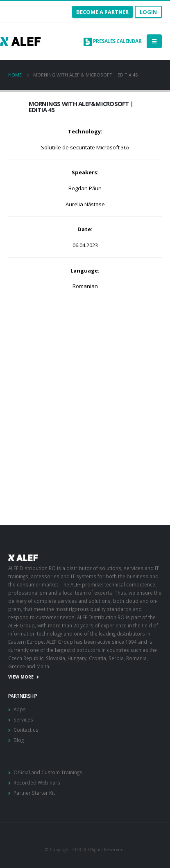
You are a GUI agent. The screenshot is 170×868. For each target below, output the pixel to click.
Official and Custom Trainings (48, 772)
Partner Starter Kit (34, 793)
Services (23, 719)
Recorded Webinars (37, 782)
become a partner (102, 12)
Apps (20, 709)
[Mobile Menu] (154, 41)
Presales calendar (112, 41)
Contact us (26, 730)
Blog (19, 740)
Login (148, 12)
